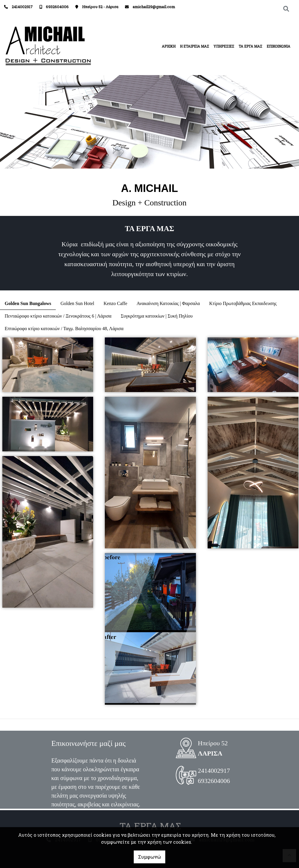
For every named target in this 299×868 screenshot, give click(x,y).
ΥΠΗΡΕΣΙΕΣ (224, 46)
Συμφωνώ (149, 857)
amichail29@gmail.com (154, 7)
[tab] (28, 304)
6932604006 (57, 7)
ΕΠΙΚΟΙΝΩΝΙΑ (278, 46)
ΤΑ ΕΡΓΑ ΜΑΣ (250, 46)
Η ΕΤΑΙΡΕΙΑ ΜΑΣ (194, 46)
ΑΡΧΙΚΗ (169, 46)
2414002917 (22, 7)
